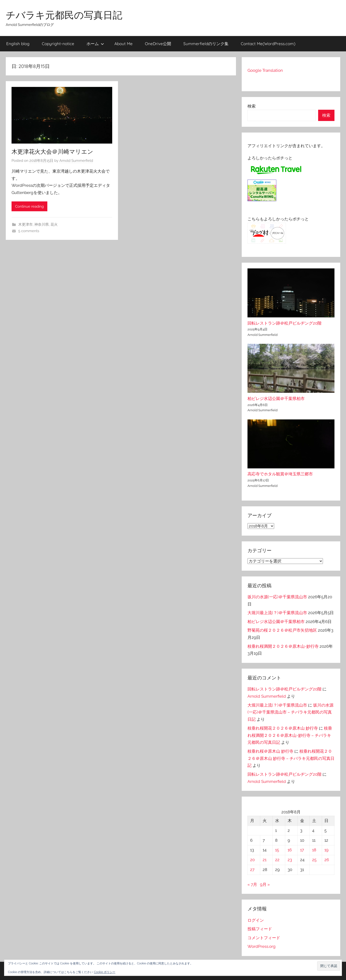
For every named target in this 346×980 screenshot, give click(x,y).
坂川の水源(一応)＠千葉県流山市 (277, 597)
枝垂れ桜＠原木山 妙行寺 (270, 751)
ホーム (95, 44)
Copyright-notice (58, 44)
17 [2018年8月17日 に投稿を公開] (302, 850)
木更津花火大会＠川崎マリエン (52, 151)
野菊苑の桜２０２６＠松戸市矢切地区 (282, 630)
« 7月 (252, 884)
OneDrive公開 (158, 44)
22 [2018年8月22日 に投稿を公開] (277, 860)
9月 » (265, 884)
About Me (124, 44)
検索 (252, 106)
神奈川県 (42, 224)
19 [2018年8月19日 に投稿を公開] (326, 850)
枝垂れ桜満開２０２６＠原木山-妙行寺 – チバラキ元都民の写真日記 (290, 735)
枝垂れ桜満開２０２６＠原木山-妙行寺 (283, 646)
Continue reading (29, 206)
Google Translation (265, 70)
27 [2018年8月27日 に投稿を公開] (252, 870)
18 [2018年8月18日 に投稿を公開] (314, 850)
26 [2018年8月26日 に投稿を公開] (327, 860)
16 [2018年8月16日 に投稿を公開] (290, 850)
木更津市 (25, 224)
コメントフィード (264, 938)
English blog (18, 44)
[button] (329, 966)
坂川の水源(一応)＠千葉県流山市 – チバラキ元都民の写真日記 (290, 712)
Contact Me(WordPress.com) (268, 44)
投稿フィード (260, 929)
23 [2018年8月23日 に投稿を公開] (290, 860)
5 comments (29, 231)
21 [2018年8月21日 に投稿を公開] (265, 860)
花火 (54, 224)
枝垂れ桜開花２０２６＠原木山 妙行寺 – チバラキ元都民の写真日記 (291, 758)
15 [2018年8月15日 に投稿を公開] (277, 850)
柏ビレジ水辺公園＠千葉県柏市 (276, 399)
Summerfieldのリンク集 (206, 44)
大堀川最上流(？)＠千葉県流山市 (277, 613)
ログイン (256, 920)
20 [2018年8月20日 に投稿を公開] (252, 860)
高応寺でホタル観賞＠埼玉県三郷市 (280, 474)
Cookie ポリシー (105, 972)
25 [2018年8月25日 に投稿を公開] (314, 860)
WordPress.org (262, 946)
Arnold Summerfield (76, 161)
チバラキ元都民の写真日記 (64, 15)
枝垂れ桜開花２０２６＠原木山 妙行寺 (283, 728)
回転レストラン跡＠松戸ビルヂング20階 (284, 323)
